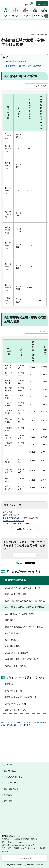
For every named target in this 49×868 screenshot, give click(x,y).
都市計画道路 (11, 633)
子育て (15, 11)
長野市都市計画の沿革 (16, 594)
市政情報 (44, 11)
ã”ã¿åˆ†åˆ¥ (26, 16)
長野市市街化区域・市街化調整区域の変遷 (23, 66)
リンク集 (8, 765)
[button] (39, 4)
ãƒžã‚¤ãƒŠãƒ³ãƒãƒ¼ (10, 16)
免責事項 (8, 795)
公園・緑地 (10, 640)
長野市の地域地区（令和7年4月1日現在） (25, 627)
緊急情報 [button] (26, 4)
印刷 (20, 563)
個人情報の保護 (11, 789)
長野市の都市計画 (15, 580)
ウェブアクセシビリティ (15, 777)
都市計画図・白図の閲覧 (17, 653)
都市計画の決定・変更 (16, 704)
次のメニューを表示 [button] (46, 16)
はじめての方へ (11, 771)
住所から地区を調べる (16, 710)
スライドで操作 (40, 86)
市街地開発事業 (12, 646)
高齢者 (25, 11)
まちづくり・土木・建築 (16, 723)
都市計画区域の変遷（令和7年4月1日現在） (26, 607)
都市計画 (9, 684)
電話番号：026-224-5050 (13, 521)
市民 (6, 12)
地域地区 (9, 620)
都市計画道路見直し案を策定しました (23, 588)
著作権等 (8, 801)
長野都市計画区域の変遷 (16, 61)
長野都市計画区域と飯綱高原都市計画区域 (25, 601)
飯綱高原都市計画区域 (16, 666)
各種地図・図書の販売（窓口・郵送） (23, 659)
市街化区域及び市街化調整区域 (20, 614)
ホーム (4, 723)
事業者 (35, 11)
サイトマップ (10, 783)
